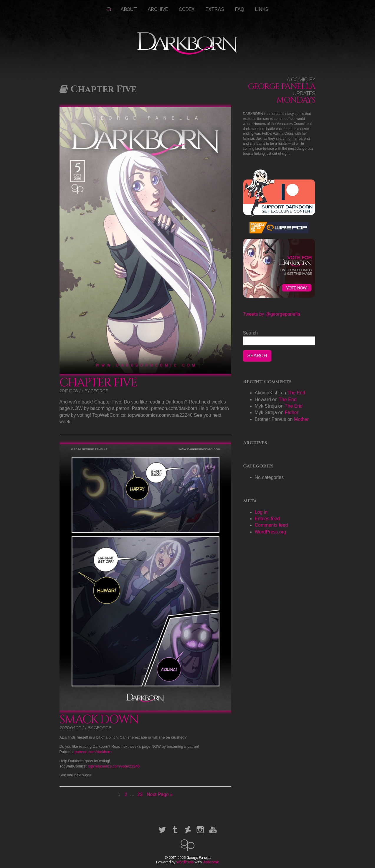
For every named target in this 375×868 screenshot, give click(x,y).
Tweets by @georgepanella (272, 314)
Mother (301, 419)
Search (251, 333)
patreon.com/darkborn (93, 752)
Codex (187, 9)
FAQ (239, 9)
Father (292, 412)
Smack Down (99, 720)
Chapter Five (98, 383)
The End (296, 393)
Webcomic (211, 862)
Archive (158, 9)
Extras (215, 9)
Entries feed (267, 519)
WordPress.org (270, 532)
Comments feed (271, 525)
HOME (110, 9)
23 (141, 794)
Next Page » (160, 794)
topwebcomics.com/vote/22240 (114, 766)
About (129, 9)
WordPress (185, 862)
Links (261, 9)
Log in (261, 512)
